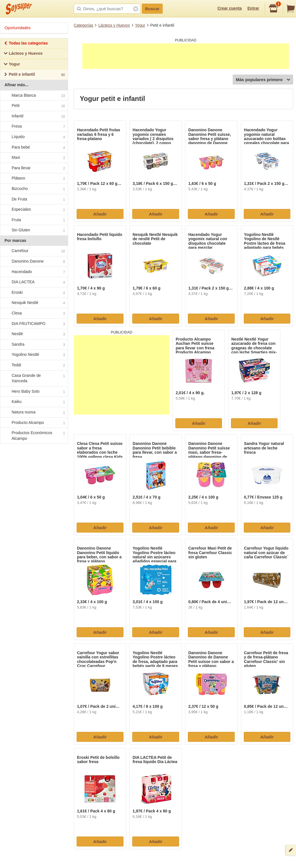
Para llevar (34, 168)
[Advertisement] (186, 56)
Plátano (34, 179)
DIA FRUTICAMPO (34, 324)
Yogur (140, 25)
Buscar (152, 9)
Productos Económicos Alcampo (34, 436)
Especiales (34, 210)
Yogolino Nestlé (34, 355)
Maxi (34, 158)
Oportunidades (18, 28)
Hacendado (34, 272)
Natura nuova (34, 412)
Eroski (34, 293)
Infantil (34, 116)
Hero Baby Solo (34, 392)
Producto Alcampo (34, 423)
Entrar (253, 8)
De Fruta (34, 199)
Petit (34, 106)
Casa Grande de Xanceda (34, 378)
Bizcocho (34, 189)
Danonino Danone (34, 261)
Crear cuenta (230, 8)
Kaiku (34, 402)
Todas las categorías (26, 44)
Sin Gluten (34, 231)
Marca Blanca (34, 96)
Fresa (34, 127)
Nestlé (34, 334)
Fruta (34, 220)
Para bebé (34, 147)
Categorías (83, 25)
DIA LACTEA (34, 282)
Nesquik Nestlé (34, 303)
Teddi (34, 365)
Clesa (34, 313)
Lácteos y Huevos (114, 25)
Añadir (100, 214)
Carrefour (34, 251)
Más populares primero (263, 80)
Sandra (34, 345)
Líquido (34, 137)
